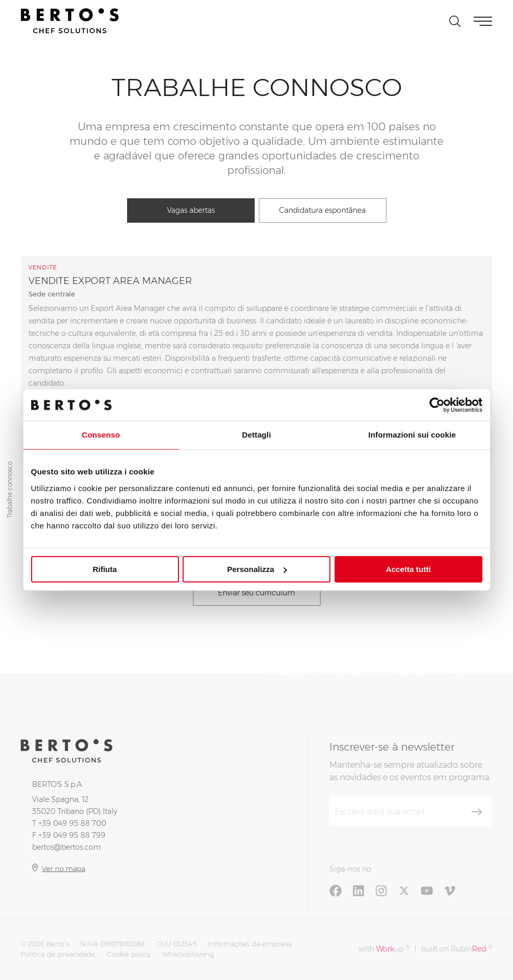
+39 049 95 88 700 (72, 823)
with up (384, 949)
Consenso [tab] (101, 435)
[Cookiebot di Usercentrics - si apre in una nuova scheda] (437, 405)
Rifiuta (105, 569)
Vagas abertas (191, 210)
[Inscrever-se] (477, 812)
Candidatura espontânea (322, 210)
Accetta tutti (408, 569)
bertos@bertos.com (67, 847)
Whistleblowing (188, 954)
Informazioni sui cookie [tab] (412, 435)
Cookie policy (129, 954)
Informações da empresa (250, 944)
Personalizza (257, 569)
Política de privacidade (58, 954)
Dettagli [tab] (257, 435)
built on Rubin (457, 949)
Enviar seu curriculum (256, 593)
